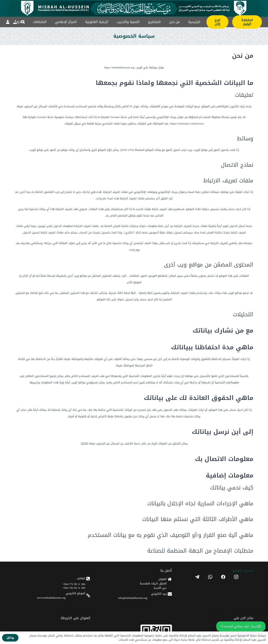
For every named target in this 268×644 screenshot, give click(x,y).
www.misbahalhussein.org (51, 598)
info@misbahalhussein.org (133, 598)
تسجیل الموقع (243, 570)
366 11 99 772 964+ (74, 584)
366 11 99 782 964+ (74, 588)
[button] (23, 22)
